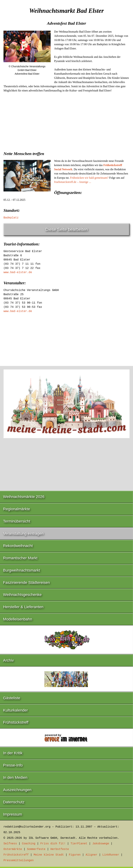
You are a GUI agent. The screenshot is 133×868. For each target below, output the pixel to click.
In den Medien (15, 778)
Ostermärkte (13, 849)
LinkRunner (111, 855)
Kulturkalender (16, 710)
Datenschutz (14, 802)
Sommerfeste (36, 849)
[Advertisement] (66, 121)
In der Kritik (13, 753)
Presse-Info (13, 765)
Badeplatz (11, 218)
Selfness (10, 844)
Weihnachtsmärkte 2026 (24, 497)
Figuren (75, 855)
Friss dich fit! (53, 844)
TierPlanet (79, 844)
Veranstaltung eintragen (23, 534)
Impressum (13, 814)
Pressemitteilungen (19, 860)
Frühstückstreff (16, 722)
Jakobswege (101, 844)
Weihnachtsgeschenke (22, 595)
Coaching (29, 844)
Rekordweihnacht (18, 546)
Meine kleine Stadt (49, 855)
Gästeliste (12, 698)
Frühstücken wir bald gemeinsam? (89, 178)
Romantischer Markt (20, 558)
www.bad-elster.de (18, 272)
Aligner (92, 855)
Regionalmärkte (17, 509)
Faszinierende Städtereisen (27, 583)
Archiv (8, 660)
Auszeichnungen (17, 790)
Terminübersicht (17, 521)
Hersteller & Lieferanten (23, 607)
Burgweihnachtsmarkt (22, 570)
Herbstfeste (60, 849)
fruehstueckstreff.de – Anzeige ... (73, 182)
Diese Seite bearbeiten (67, 229)
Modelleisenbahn (18, 619)
